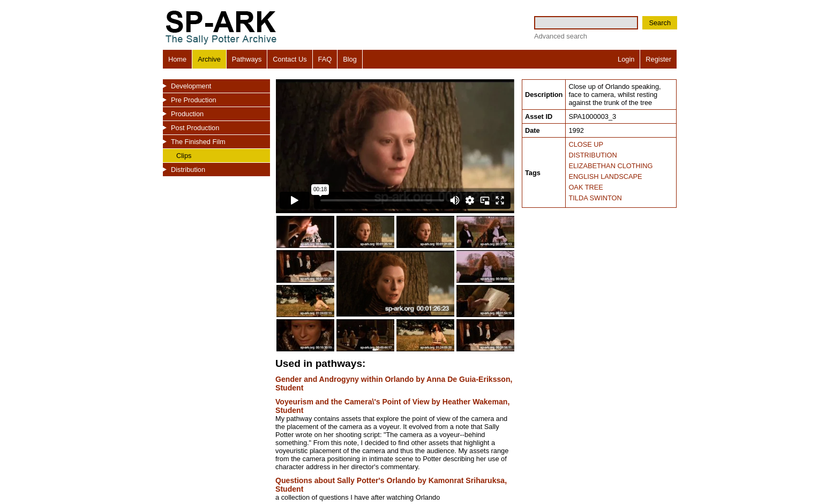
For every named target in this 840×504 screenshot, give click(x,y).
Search (660, 23)
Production (187, 114)
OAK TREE (586, 187)
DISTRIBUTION (592, 155)
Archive (209, 59)
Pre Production (194, 100)
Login (626, 59)
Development (191, 86)
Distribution (188, 170)
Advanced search (561, 36)
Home (177, 59)
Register (658, 59)
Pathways (247, 59)
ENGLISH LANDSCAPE (605, 176)
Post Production (195, 128)
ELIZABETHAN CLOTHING (610, 166)
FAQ (325, 59)
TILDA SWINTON (595, 198)
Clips (184, 156)
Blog (350, 59)
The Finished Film (198, 142)
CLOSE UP (586, 144)
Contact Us (290, 59)
